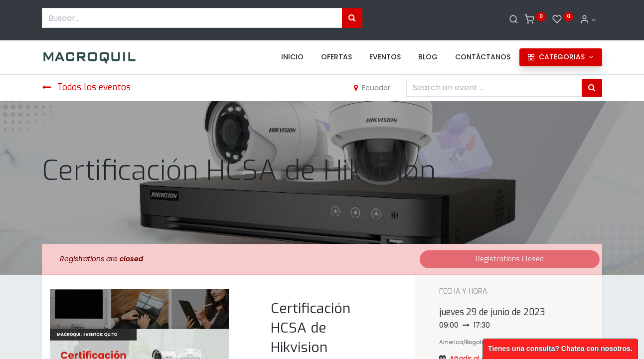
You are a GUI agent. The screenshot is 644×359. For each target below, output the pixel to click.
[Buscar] (514, 20)
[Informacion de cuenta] (588, 20)
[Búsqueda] (352, 18)
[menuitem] (292, 57)
